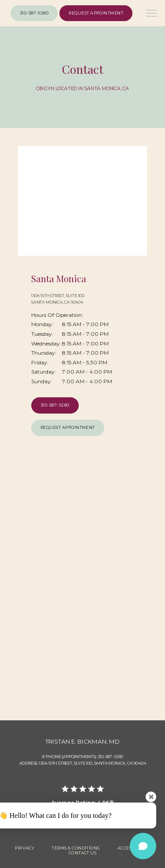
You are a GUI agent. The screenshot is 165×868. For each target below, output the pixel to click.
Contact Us (83, 853)
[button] (152, 14)
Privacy (25, 848)
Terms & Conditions (76, 848)
